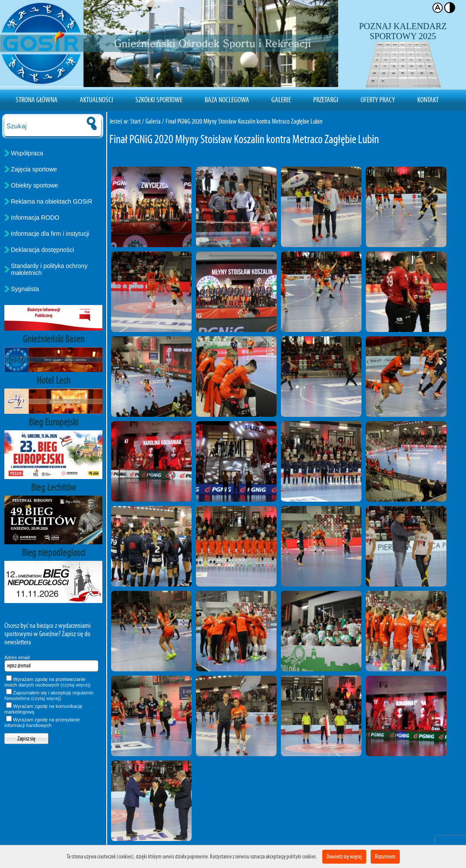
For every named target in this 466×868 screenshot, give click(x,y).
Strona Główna (37, 100)
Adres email (17, 657)
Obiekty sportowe (34, 185)
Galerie (281, 100)
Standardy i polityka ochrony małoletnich (49, 269)
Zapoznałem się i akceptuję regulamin (49, 695)
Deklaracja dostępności (42, 250)
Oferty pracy (378, 100)
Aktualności (96, 100)
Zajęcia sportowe (34, 169)
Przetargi (326, 100)
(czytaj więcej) (76, 685)
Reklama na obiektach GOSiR (52, 201)
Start (135, 121)
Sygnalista (25, 289)
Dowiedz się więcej (344, 856)
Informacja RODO (35, 218)
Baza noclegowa (227, 100)
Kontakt (428, 100)
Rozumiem (385, 856)
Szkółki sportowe (159, 100)
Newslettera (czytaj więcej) (33, 698)
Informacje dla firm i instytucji (50, 234)
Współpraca (27, 153)
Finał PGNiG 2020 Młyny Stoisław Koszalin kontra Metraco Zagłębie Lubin (244, 121)
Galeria (153, 121)
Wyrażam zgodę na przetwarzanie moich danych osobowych (47, 682)
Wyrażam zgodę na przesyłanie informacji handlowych (42, 722)
